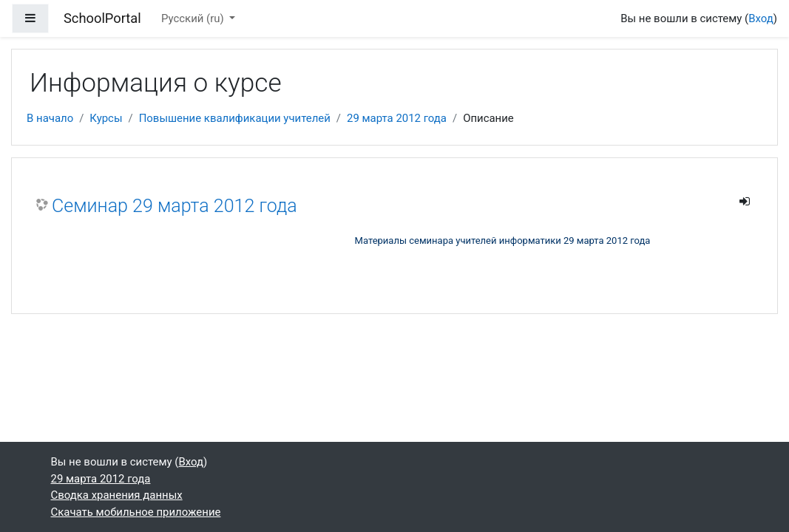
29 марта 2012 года (397, 118)
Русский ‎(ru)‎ (194, 18)
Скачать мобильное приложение (136, 512)
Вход (761, 18)
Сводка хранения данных (117, 495)
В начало (50, 118)
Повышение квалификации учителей (235, 118)
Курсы (106, 118)
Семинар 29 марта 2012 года (175, 206)
